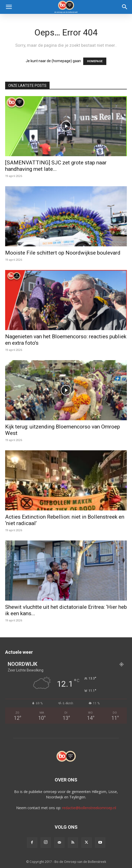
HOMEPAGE (95, 61)
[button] (9, 7)
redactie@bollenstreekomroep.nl (89, 808)
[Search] (125, 7)
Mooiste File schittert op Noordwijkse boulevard (63, 253)
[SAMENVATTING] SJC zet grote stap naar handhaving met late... (56, 166)
